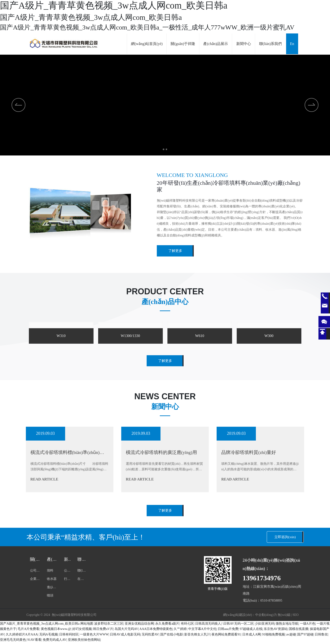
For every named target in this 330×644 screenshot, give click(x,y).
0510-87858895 (271, 602)
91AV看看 (34, 641)
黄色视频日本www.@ (56, 631)
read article (44, 480)
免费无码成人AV (54, 641)
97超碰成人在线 (251, 631)
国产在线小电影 (172, 636)
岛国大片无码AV (126, 631)
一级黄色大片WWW (94, 636)
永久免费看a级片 (167, 625)
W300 (269, 336)
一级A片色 (308, 625)
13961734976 (262, 580)
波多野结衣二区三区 (109, 625)
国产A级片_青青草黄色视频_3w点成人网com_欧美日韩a (40, 625)
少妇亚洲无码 (265, 625)
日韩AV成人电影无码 (125, 636)
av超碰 (291, 636)
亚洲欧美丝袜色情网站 (84, 641)
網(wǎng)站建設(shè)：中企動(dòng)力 (250, 616)
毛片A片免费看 (28, 631)
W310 (61, 336)
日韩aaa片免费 (228, 631)
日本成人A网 (251, 636)
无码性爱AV (150, 636)
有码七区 (187, 625)
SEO (295, 616)
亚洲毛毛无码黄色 (13, 641)
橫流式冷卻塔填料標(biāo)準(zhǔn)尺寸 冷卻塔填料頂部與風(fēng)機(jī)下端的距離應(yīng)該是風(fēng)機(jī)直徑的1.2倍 (70, 470)
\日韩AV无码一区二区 (238, 625)
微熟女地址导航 (287, 625)
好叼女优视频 (82, 631)
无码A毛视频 (48, 636)
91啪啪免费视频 (273, 636)
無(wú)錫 (284, 616)
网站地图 (87, 625)
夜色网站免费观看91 (226, 636)
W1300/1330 (130, 336)
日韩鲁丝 (321, 636)
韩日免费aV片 (103, 631)
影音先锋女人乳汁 (197, 636)
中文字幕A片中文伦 (202, 631)
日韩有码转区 (69, 636)
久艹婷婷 (180, 631)
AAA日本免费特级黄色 (156, 631)
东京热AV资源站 (276, 631)
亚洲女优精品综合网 (139, 625)
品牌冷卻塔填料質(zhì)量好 (251, 453)
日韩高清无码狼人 (208, 625)
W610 (200, 336)
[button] (162, 149)
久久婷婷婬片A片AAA (22, 636)
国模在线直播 (299, 631)
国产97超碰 (305, 636)
